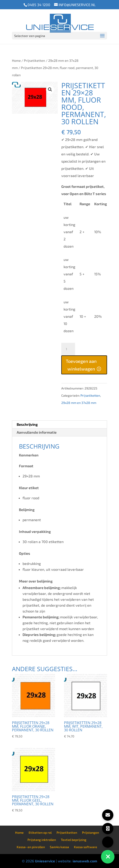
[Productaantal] (68, 349)
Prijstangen (90, 832)
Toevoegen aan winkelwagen (81, 365)
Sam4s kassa (59, 847)
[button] (50, 90)
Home (16, 60)
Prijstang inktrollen (42, 840)
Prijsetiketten (34, 60)
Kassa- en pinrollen (31, 847)
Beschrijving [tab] (27, 424)
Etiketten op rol (40, 832)
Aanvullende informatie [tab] (37, 432)
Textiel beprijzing (74, 840)
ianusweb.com (85, 861)
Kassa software (86, 847)
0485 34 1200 (39, 5)
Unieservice (45, 861)
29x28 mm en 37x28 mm (79, 403)
